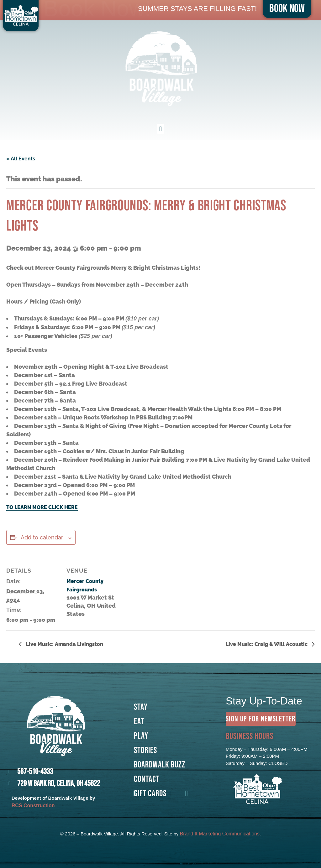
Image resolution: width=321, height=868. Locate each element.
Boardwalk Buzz (160, 764)
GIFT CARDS (150, 793)
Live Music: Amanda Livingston (64, 644)
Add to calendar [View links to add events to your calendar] (42, 537)
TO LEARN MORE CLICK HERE (42, 507)
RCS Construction (33, 806)
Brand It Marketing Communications (220, 834)
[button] (160, 129)
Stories (145, 750)
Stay (141, 707)
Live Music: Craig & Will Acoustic (267, 644)
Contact (147, 779)
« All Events (21, 159)
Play (141, 735)
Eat (139, 721)
